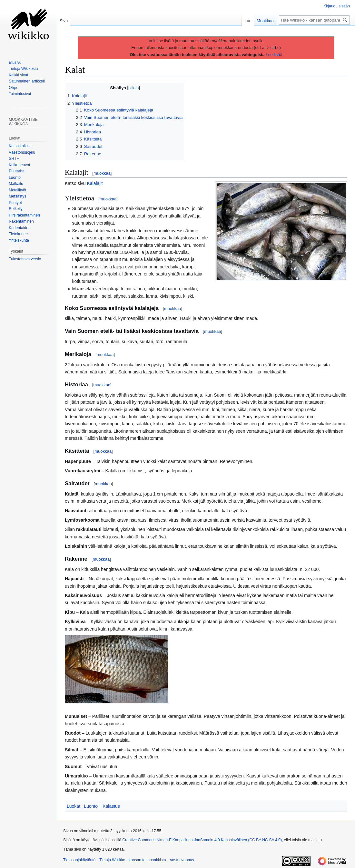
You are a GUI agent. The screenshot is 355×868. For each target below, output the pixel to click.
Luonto (91, 806)
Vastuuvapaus (182, 860)
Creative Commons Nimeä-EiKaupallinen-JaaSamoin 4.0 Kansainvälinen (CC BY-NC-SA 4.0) (202, 840)
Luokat (74, 806)
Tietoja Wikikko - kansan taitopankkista (133, 860)
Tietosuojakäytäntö (79, 860)
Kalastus (111, 806)
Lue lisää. (275, 55)
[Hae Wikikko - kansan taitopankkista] (314, 20)
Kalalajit (95, 183)
